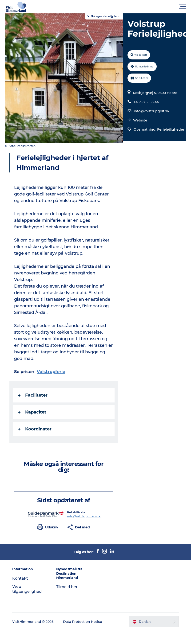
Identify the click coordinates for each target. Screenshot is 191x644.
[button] (117, 7)
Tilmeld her (67, 587)
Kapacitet (32, 412)
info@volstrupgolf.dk (152, 111)
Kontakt (20, 578)
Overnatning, (145, 129)
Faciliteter (33, 395)
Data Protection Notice (83, 622)
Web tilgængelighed (27, 589)
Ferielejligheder (171, 129)
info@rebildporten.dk (84, 516)
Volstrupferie (51, 372)
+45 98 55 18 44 (146, 102)
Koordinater (35, 429)
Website (140, 120)
